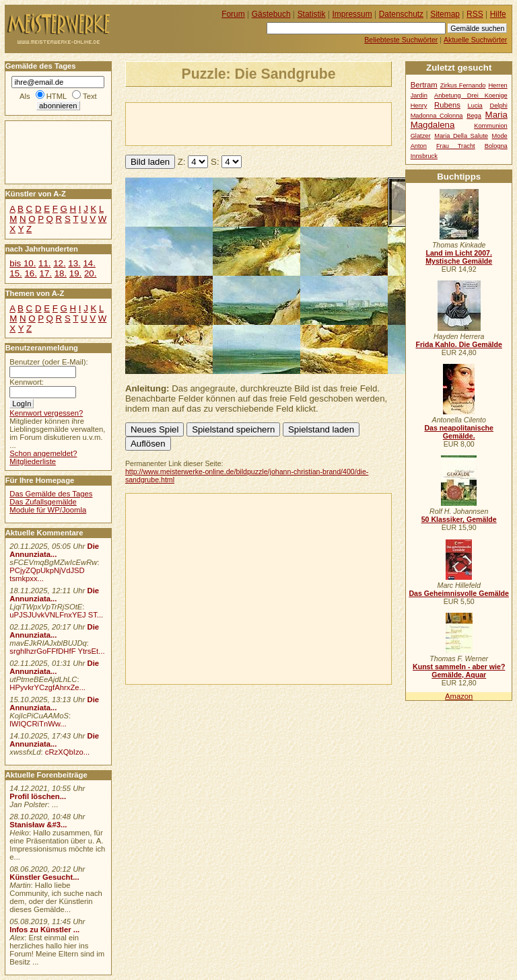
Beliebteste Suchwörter (401, 40)
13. (74, 263)
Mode (500, 136)
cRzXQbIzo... (67, 752)
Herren (497, 85)
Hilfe (498, 14)
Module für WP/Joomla (48, 510)
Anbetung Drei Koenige (471, 96)
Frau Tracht (456, 146)
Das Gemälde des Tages (51, 494)
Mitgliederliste (33, 461)
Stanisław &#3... (38, 825)
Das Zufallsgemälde (43, 502)
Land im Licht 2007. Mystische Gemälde (459, 257)
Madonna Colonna (437, 116)
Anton (419, 146)
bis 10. (23, 263)
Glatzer (421, 136)
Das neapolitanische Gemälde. (459, 432)
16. (30, 273)
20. (90, 273)
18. (61, 273)
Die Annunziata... (54, 550)
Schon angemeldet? (43, 453)
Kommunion (491, 126)
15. (15, 273)
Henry (419, 106)
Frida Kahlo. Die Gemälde (459, 344)
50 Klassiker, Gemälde (459, 519)
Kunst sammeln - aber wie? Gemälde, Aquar (459, 671)
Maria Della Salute (461, 136)
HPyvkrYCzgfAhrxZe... (47, 687)
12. (59, 263)
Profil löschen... (38, 796)
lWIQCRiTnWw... (38, 724)
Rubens (447, 105)
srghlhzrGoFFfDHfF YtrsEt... (57, 651)
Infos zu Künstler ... (44, 930)
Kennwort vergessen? (46, 413)
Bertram (424, 85)
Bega (474, 116)
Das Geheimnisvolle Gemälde (459, 593)
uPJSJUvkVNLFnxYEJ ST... (56, 615)
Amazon (459, 696)
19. (75, 273)
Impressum (352, 14)
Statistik (312, 14)
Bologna (496, 146)
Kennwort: (27, 382)
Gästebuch (271, 14)
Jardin (419, 96)
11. (44, 263)
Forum (233, 14)
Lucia (475, 106)
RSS (475, 14)
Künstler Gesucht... (44, 877)
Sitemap (445, 14)
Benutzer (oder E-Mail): (48, 362)
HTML (57, 96)
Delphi (498, 106)
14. (89, 263)
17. (46, 273)
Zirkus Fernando (463, 85)
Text (90, 96)
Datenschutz (401, 14)
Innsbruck (424, 156)
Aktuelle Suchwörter (475, 40)
